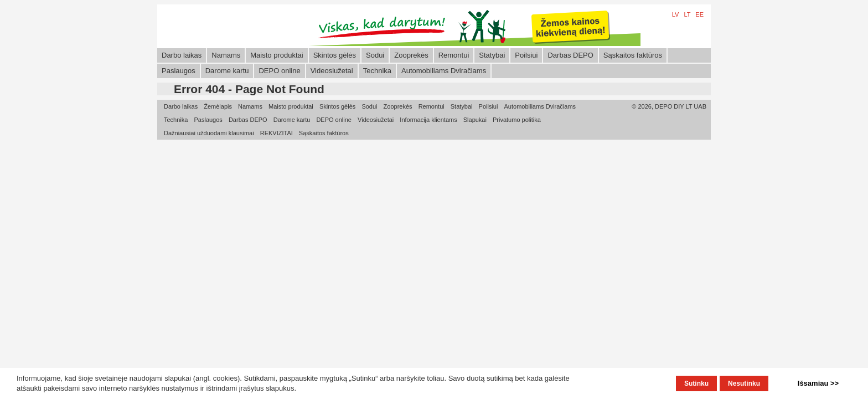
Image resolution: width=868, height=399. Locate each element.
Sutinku (696, 383)
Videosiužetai (332, 71)
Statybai (492, 55)
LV (676, 14)
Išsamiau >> (818, 383)
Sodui (375, 55)
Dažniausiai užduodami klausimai (209, 133)
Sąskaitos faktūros (633, 55)
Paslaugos (179, 71)
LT (687, 14)
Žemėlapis (218, 106)
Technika (377, 71)
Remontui (454, 55)
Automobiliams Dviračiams (444, 71)
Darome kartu (227, 71)
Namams (226, 55)
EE (699, 14)
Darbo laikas (182, 55)
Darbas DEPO (570, 55)
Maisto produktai (277, 55)
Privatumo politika (517, 120)
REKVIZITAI (277, 133)
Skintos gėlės (335, 55)
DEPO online (279, 71)
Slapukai (475, 120)
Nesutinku (744, 383)
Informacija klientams (428, 120)
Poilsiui (526, 55)
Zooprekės (411, 55)
